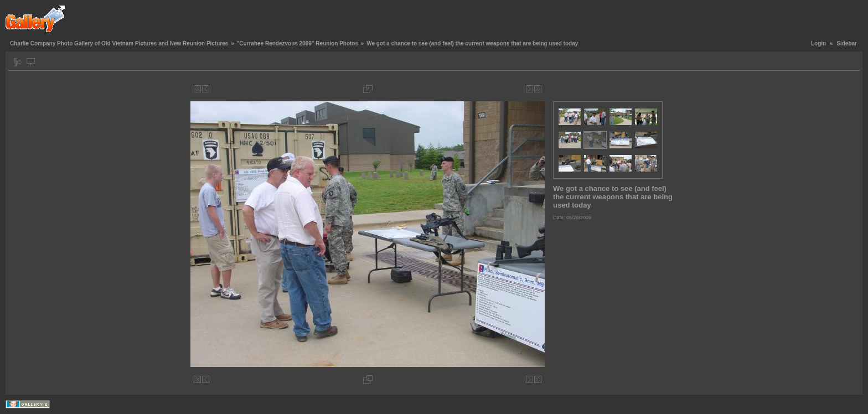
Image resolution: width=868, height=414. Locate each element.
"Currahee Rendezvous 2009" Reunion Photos (297, 43)
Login (818, 43)
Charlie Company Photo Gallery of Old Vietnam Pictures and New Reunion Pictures (119, 43)
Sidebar (847, 43)
